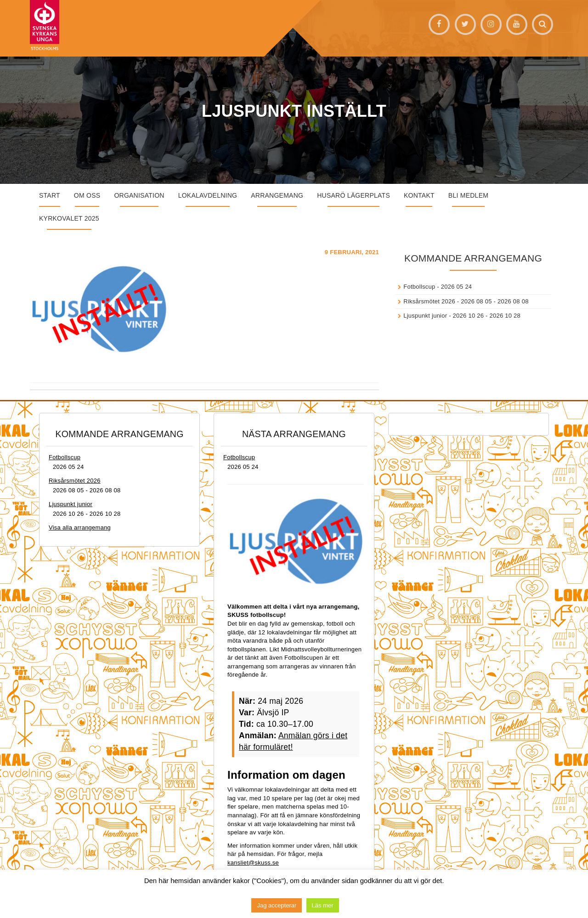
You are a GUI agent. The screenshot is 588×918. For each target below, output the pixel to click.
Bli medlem (468, 195)
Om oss (87, 195)
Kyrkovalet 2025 (69, 218)
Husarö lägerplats (353, 195)
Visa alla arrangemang (80, 527)
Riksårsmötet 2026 (429, 301)
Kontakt (419, 195)
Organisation (139, 195)
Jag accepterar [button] (277, 905)
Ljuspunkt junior (425, 316)
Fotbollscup (419, 287)
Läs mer (323, 905)
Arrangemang (277, 195)
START (50, 195)
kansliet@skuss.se (253, 863)
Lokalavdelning (208, 195)
